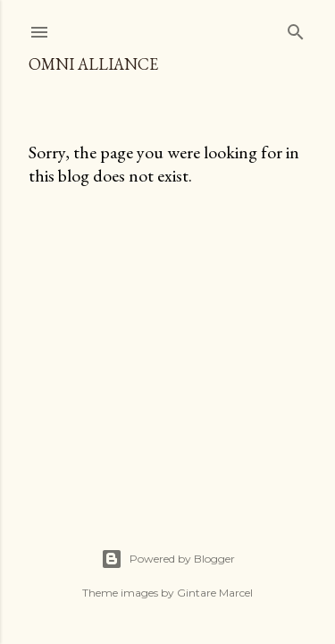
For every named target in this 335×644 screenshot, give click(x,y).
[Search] (296, 28)
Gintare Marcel (215, 593)
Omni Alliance (93, 64)
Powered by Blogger (168, 559)
